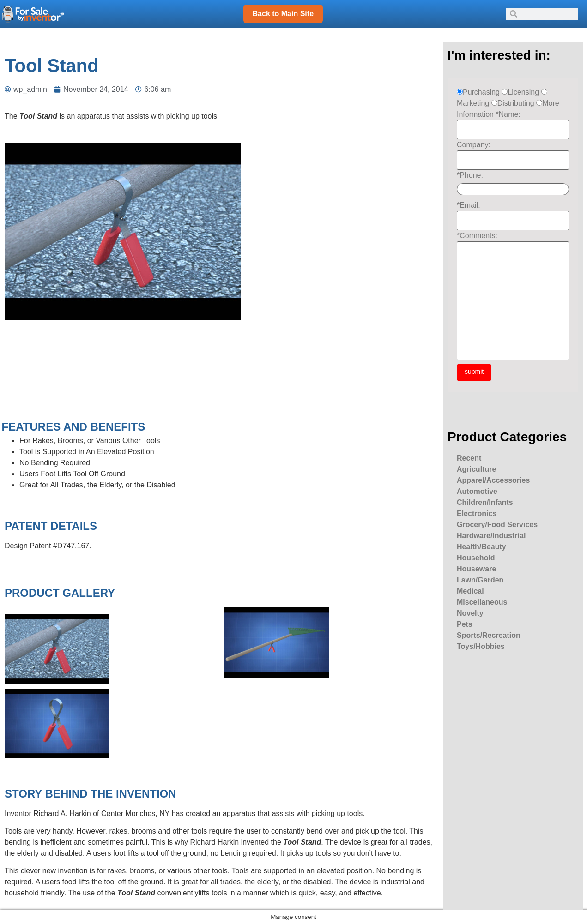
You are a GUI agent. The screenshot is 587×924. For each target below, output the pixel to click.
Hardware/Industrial (491, 536)
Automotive (477, 491)
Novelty (470, 613)
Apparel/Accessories (493, 480)
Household (476, 558)
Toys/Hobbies (481, 646)
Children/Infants (485, 502)
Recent (469, 458)
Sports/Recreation (489, 635)
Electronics (477, 513)
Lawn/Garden (480, 580)
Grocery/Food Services (497, 525)
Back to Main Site (283, 14)
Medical (470, 591)
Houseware (476, 569)
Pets (465, 624)
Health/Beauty (481, 547)
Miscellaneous (482, 602)
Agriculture (476, 469)
